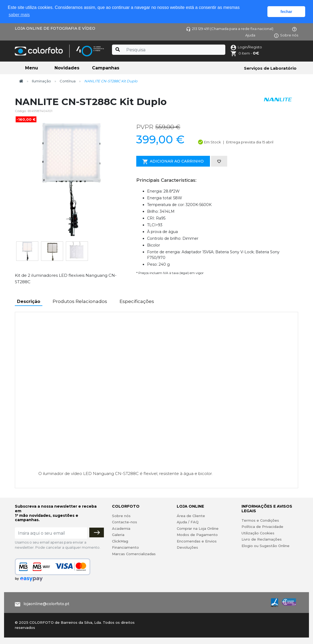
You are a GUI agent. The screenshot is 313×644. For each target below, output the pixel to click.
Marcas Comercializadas (134, 554)
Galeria (118, 535)
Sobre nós (286, 35)
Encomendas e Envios (197, 541)
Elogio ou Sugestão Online (266, 546)
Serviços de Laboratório (270, 68)
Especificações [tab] (137, 301)
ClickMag (120, 541)
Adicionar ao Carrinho (173, 161)
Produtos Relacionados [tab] (80, 301)
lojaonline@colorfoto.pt (46, 604)
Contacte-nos (125, 522)
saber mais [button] (19, 15)
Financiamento (125, 547)
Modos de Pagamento (197, 535)
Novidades (67, 68)
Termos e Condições (260, 520)
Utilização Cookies (258, 533)
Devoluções (187, 547)
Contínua (68, 81)
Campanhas (106, 68)
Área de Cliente (191, 516)
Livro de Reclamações (262, 539)
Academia (121, 528)
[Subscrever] (97, 532)
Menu (32, 68)
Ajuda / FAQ (188, 522)
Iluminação (41, 81)
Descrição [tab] (29, 301)
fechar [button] (286, 12)
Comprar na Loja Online (198, 528)
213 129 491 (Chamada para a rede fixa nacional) (230, 29)
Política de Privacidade (262, 527)
